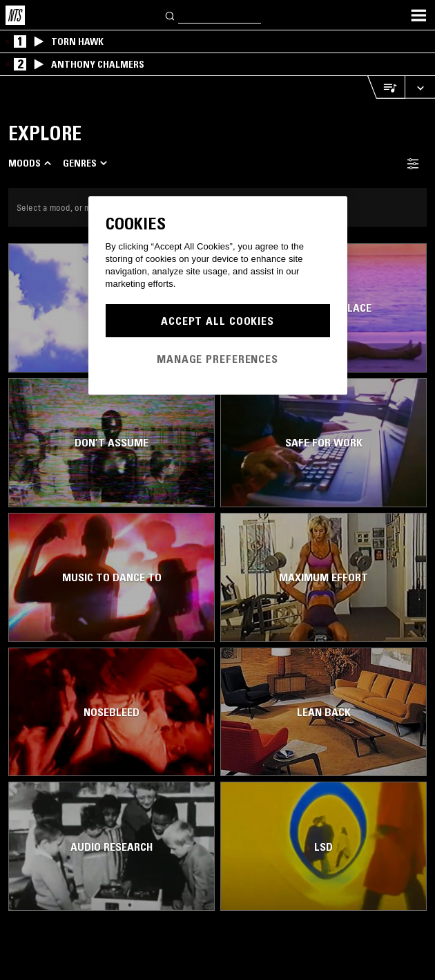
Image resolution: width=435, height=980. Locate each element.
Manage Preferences (217, 359)
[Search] (171, 15)
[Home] (15, 15)
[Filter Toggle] (413, 163)
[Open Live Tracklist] (386, 87)
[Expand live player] (420, 87)
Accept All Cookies (217, 321)
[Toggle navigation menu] (418, 15)
